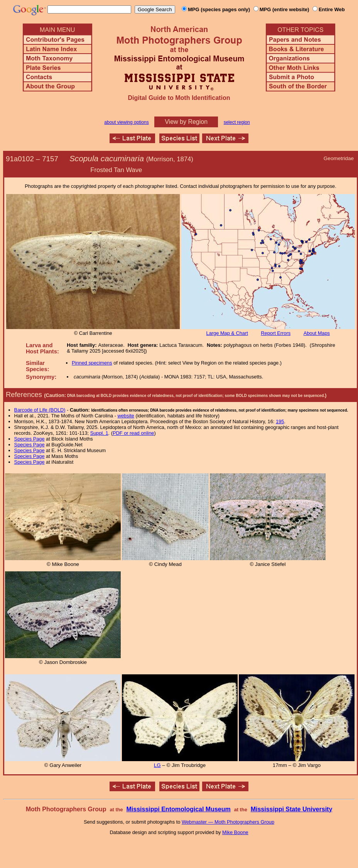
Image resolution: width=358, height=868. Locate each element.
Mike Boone (235, 832)
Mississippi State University (292, 809)
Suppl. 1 (99, 433)
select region (237, 122)
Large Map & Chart (227, 333)
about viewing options (126, 122)
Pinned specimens (92, 363)
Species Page (30, 439)
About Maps (317, 333)
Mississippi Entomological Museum (178, 809)
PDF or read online (133, 433)
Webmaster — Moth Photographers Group (228, 822)
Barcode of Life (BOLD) (40, 410)
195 (280, 421)
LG (157, 765)
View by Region (186, 122)
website (126, 416)
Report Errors (276, 333)
